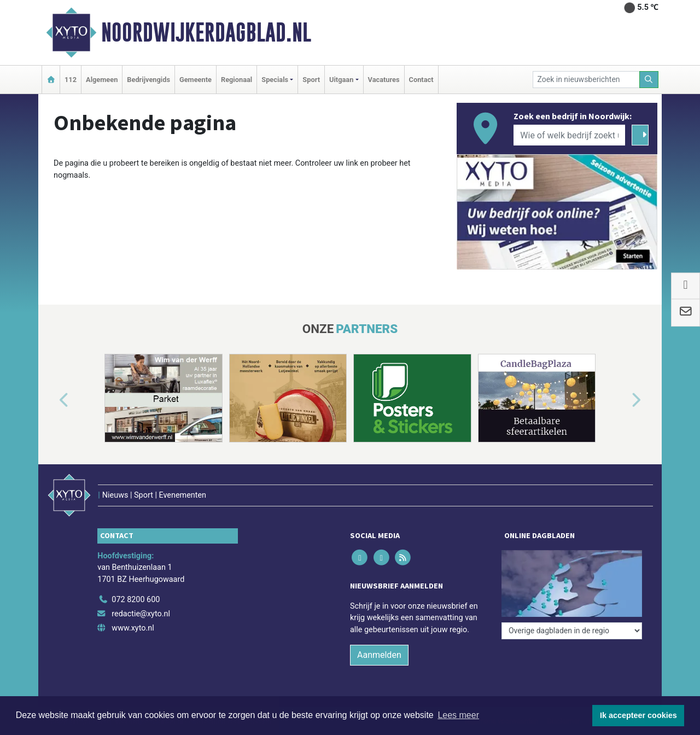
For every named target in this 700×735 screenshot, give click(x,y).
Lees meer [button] (458, 715)
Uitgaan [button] (341, 80)
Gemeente (196, 80)
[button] (51, 400)
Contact (421, 80)
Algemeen (102, 80)
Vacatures (384, 80)
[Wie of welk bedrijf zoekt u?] (569, 135)
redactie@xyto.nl (141, 614)
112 (71, 80)
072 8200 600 (136, 600)
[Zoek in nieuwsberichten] (586, 80)
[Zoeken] (649, 80)
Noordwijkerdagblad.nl (206, 32)
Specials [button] (275, 80)
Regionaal (237, 80)
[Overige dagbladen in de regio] (572, 631)
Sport (311, 80)
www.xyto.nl (133, 628)
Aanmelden (379, 655)
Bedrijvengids (148, 80)
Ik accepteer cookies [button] (638, 715)
